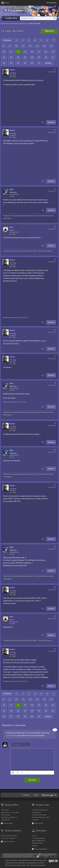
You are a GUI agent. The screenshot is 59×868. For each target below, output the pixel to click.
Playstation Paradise (38, 843)
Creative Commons (11, 860)
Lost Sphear (35, 820)
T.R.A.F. (34, 836)
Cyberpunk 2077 (6, 820)
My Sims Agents (6, 815)
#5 (55, 259)
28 (32, 57)
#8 (55, 383)
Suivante (48, 63)
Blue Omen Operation (36, 80)
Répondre (49, 31)
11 (23, 46)
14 (44, 46)
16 (4, 52)
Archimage (13, 73)
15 (51, 46)
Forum (7, 24)
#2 (55, 130)
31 (53, 57)
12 (30, 46)
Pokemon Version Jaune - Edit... (41, 817)
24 (4, 57)
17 (11, 52)
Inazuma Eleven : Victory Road (10, 812)
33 (11, 63)
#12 (55, 547)
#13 (55, 587)
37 (39, 63)
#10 (55, 450)
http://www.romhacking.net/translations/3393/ (19, 662)
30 (46, 57)
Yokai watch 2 (5, 810)
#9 (55, 423)
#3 (55, 189)
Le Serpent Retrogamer (39, 838)
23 (53, 52)
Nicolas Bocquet (20, 863)
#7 (55, 356)
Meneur (12, 230)
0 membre (42, 865)
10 (16, 46)
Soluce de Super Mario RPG (9, 836)
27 (25, 57)
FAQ (36, 795)
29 (39, 57)
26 (18, 57)
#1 (55, 69)
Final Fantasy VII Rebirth (39, 815)
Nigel (11, 189)
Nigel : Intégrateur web (38, 841)
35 (25, 63)
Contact (26, 795)
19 (25, 52)
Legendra (35, 845)
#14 (55, 616)
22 (46, 52)
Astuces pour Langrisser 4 (8, 838)
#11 (55, 485)
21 (39, 52)
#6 (55, 330)
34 (18, 63)
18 (18, 52)
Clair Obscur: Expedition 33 (9, 817)
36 (32, 63)
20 (32, 52)
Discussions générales (18, 24)
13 (37, 46)
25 (11, 57)
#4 (55, 227)
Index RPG (11, 18)
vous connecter (12, 736)
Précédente (7, 40)
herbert (12, 70)
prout (11, 227)
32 (4, 63)
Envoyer (32, 780)
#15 (55, 649)
